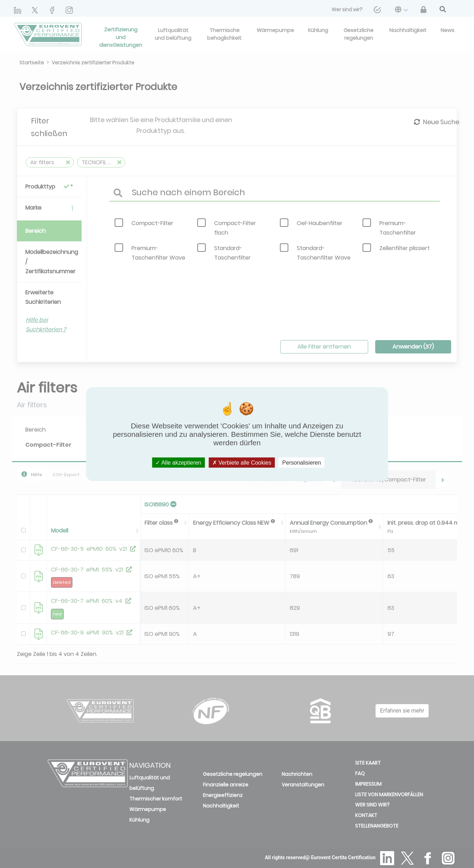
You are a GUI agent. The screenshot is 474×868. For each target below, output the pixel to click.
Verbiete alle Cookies (242, 462)
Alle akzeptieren (178, 462)
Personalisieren (302, 462)
